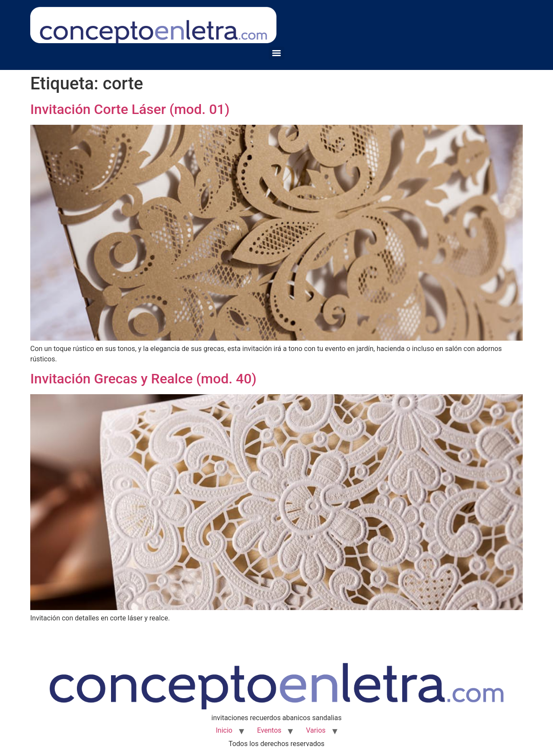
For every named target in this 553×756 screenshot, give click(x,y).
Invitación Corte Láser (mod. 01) (130, 109)
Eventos (269, 730)
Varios (316, 730)
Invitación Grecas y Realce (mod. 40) (143, 379)
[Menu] (276, 53)
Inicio (224, 730)
